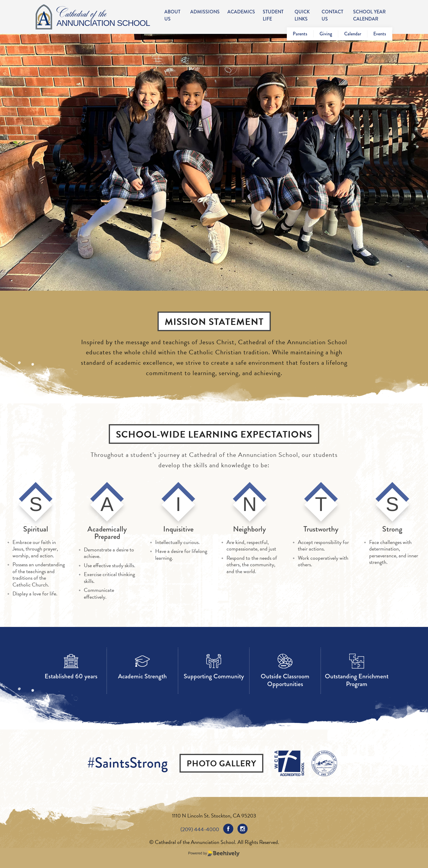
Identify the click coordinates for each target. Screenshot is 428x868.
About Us (172, 15)
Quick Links (302, 15)
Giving (326, 34)
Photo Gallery (221, 764)
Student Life (273, 15)
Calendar (353, 34)
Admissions (205, 12)
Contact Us (332, 15)
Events (380, 34)
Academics (241, 12)
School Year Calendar (369, 15)
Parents (300, 34)
